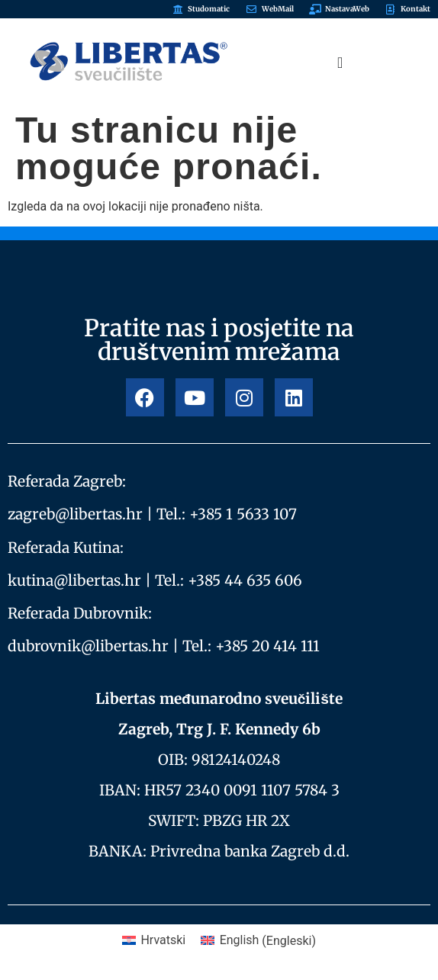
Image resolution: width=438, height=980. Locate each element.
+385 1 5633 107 (243, 514)
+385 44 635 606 (245, 580)
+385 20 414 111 (267, 646)
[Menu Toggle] (340, 63)
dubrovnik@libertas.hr (88, 646)
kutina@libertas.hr (74, 580)
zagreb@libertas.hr (75, 514)
